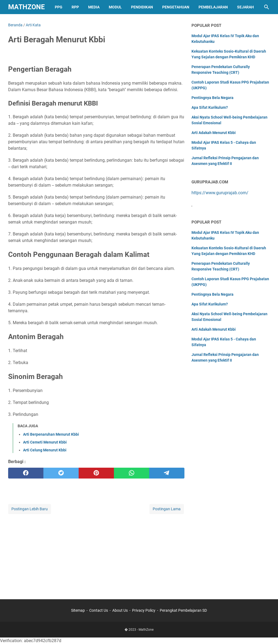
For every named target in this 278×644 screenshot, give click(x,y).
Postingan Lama (167, 509)
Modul (115, 7)
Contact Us (99, 610)
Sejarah (245, 7)
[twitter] (61, 473)
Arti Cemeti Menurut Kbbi (45, 442)
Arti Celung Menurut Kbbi (45, 450)
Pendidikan (142, 7)
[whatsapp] (132, 473)
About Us (120, 610)
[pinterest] (96, 473)
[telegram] (167, 473)
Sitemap (78, 610)
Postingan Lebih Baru (30, 509)
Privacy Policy (144, 610)
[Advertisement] (96, 553)
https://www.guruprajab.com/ (220, 193)
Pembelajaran (213, 7)
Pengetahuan (176, 7)
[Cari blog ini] (267, 7)
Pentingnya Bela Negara (213, 98)
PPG (59, 7)
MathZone (26, 7)
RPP (75, 7)
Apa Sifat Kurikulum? (210, 107)
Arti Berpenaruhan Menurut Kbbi (51, 434)
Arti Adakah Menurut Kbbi (214, 133)
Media (94, 7)
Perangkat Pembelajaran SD (183, 610)
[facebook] (26, 473)
